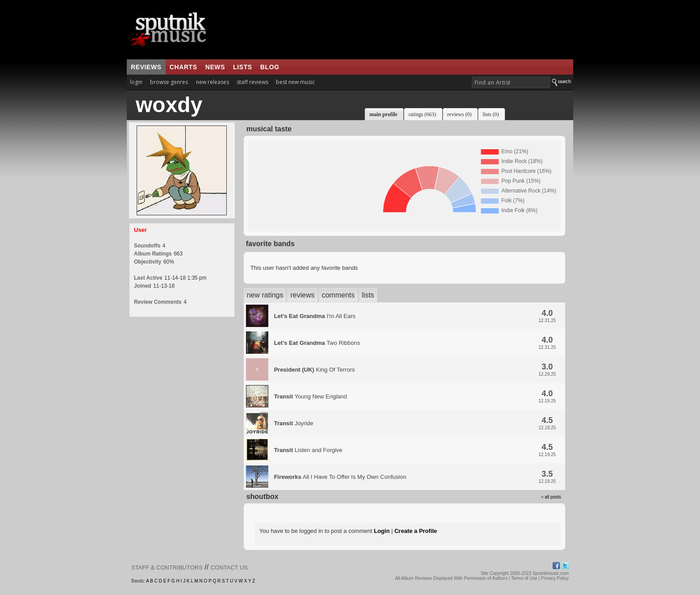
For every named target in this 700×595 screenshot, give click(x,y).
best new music (295, 82)
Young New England (310, 396)
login (136, 82)
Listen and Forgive (308, 450)
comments (338, 295)
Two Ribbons (317, 343)
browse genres (169, 82)
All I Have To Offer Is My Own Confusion (340, 477)
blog (270, 67)
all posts (553, 497)
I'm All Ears (315, 316)
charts (183, 67)
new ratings (265, 295)
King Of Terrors (315, 370)
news (215, 67)
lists (243, 67)
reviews (146, 67)
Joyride (294, 423)
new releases (212, 82)
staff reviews (252, 82)
